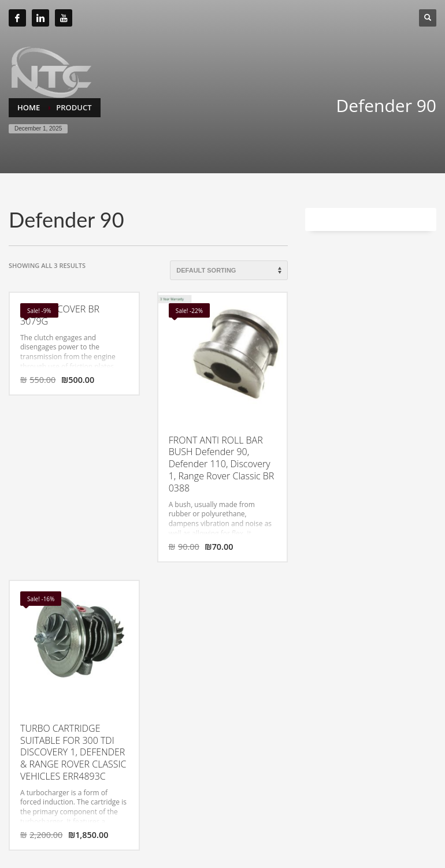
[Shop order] (229, 270)
